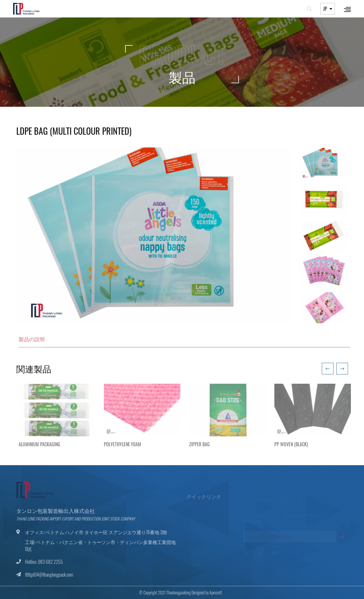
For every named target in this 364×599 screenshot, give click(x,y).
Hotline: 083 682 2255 (44, 566)
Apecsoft (212, 592)
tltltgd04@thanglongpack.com (49, 578)
